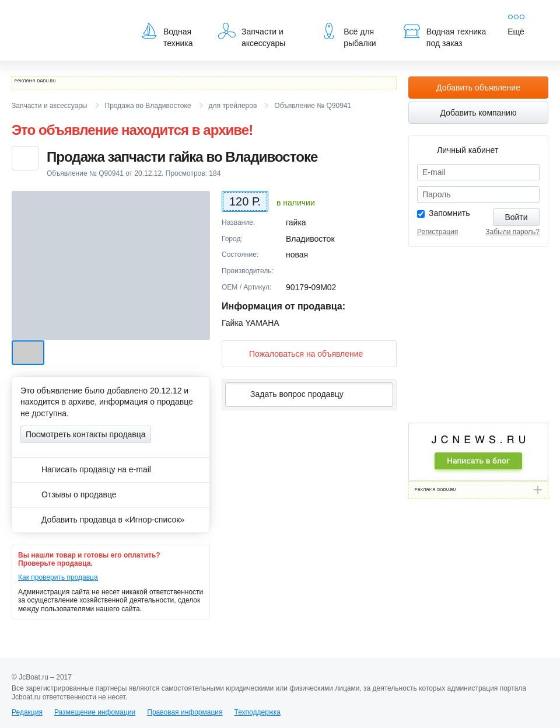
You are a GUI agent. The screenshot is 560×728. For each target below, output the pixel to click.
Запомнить (449, 213)
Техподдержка (257, 712)
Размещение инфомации (95, 712)
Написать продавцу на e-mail (86, 469)
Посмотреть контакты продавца (86, 434)
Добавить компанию (479, 113)
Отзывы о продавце (69, 494)
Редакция (27, 712)
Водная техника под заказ (444, 35)
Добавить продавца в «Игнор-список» (102, 520)
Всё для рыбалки (348, 35)
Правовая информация (185, 712)
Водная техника (167, 35)
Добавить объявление (478, 88)
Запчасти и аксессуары (252, 35)
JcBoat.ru (68, 18)
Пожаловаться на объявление (297, 353)
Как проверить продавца (58, 577)
